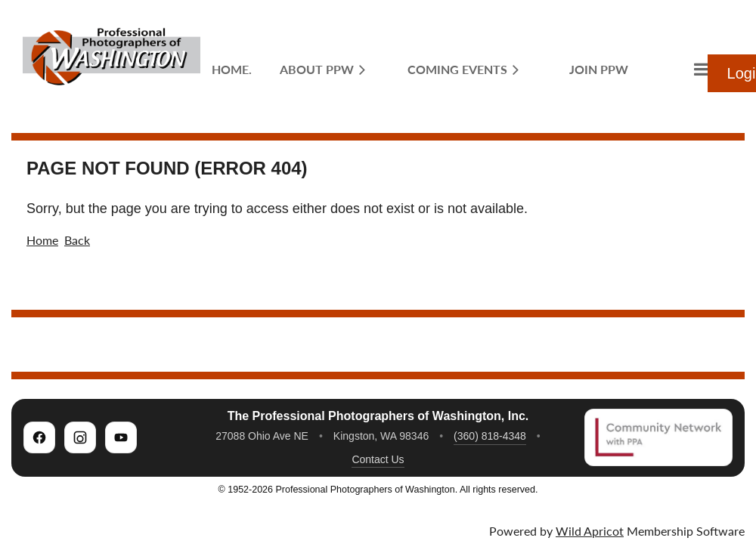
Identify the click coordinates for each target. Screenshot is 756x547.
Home (42, 240)
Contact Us (378, 459)
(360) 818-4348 (490, 436)
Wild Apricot (590, 531)
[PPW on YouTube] (121, 437)
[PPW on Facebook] (39, 437)
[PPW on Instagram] (80, 437)
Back (77, 240)
